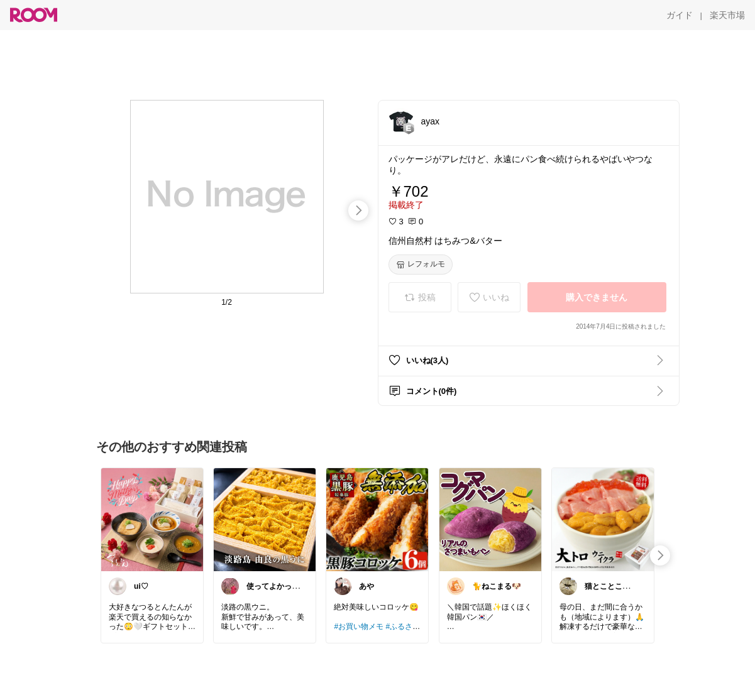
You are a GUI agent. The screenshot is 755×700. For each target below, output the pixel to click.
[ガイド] (680, 15)
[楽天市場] (727, 15)
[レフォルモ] (421, 265)
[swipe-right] (358, 211)
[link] (152, 519)
